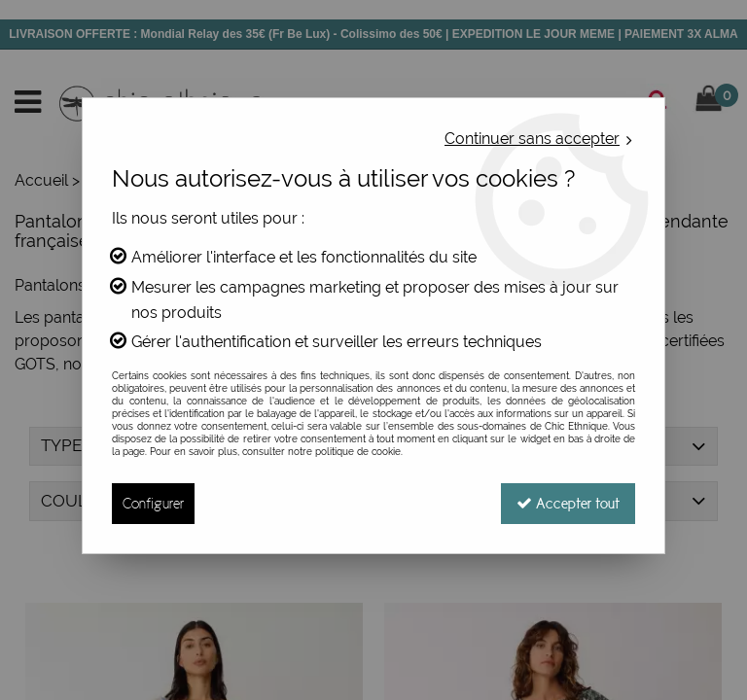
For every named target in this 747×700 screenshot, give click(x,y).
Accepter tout (568, 503)
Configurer (153, 503)
